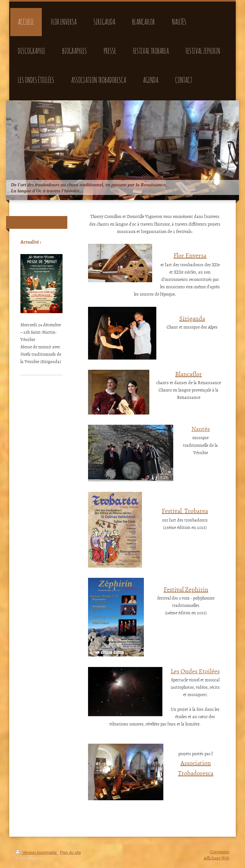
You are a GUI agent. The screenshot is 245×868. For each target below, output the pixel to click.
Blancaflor (189, 374)
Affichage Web (217, 858)
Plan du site (71, 853)
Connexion (220, 852)
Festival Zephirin (186, 589)
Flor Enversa (190, 255)
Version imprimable (37, 853)
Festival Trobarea (185, 510)
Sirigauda (192, 318)
